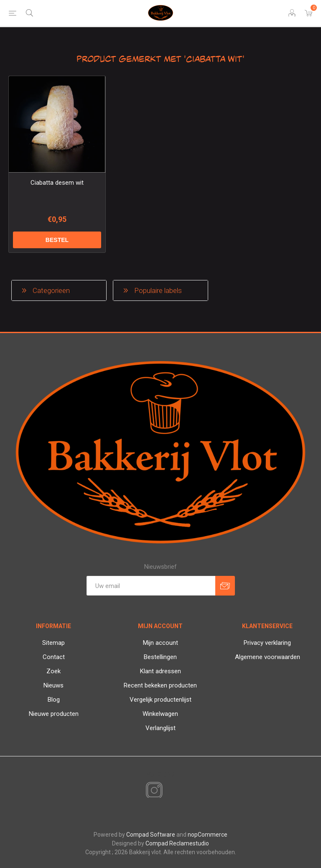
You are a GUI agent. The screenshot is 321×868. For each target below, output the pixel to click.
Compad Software (151, 835)
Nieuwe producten (54, 714)
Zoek (53, 671)
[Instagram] (153, 791)
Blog (54, 700)
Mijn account (160, 643)
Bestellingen (160, 657)
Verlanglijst (160, 728)
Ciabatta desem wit (57, 183)
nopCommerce (208, 835)
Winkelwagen (160, 714)
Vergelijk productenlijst (160, 700)
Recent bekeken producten (160, 685)
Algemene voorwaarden (267, 657)
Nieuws (53, 685)
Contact (54, 657)
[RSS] (168, 791)
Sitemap (53, 643)
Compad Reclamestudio (177, 843)
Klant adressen (160, 671)
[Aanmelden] (151, 586)
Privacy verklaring (267, 643)
